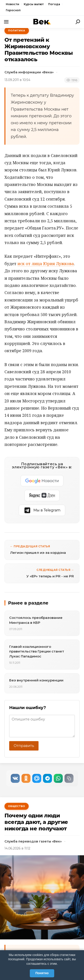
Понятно (42, 973)
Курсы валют (34, 4)
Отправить (24, 746)
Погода (54, 4)
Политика (17, 31)
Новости (13, 4)
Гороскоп (13, 10)
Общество (17, 806)
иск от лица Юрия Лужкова (46, 264)
